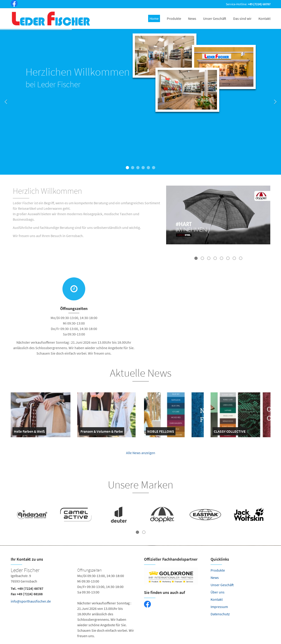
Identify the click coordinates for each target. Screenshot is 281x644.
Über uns (218, 592)
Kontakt (217, 599)
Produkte (218, 570)
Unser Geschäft (222, 585)
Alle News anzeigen (141, 455)
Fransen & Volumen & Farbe (102, 432)
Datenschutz (220, 614)
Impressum (219, 607)
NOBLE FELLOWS (161, 432)
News (215, 578)
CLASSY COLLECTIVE (230, 432)
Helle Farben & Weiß (29, 432)
